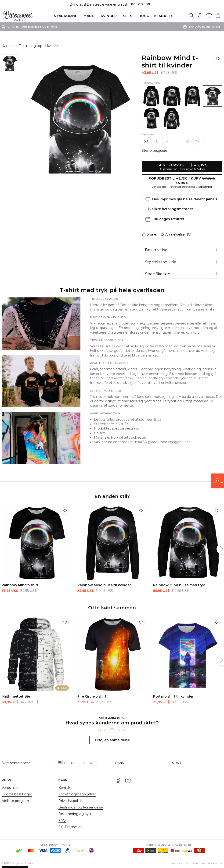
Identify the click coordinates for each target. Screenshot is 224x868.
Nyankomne (65, 16)
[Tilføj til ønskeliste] (65, 511)
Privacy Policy (212, 863)
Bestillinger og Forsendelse (81, 807)
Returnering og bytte (76, 814)
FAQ (62, 820)
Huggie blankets (156, 16)
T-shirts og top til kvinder (39, 46)
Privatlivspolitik (70, 801)
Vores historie (13, 788)
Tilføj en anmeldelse (112, 740)
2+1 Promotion (70, 827)
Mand (89, 16)
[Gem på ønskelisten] (218, 59)
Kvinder (109, 16)
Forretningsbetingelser (77, 794)
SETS (128, 16)
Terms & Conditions (185, 863)
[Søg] (191, 16)
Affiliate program (15, 801)
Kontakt (65, 788)
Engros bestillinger (17, 794)
